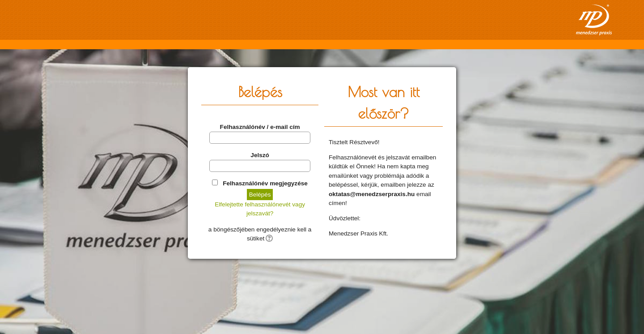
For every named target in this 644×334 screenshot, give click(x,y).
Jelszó (260, 155)
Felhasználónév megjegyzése (265, 183)
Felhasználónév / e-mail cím (260, 127)
